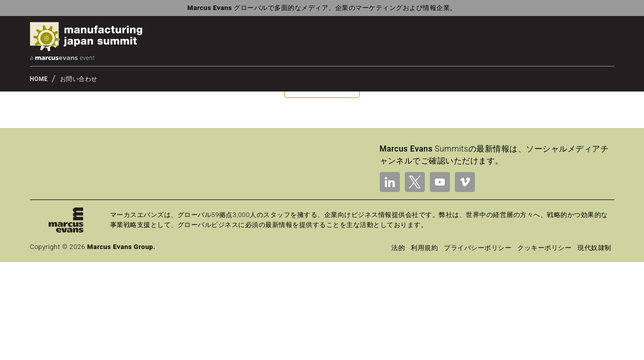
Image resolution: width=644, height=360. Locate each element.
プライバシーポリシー (478, 248)
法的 (398, 248)
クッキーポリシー (544, 248)
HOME (39, 79)
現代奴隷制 (594, 248)
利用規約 (424, 248)
